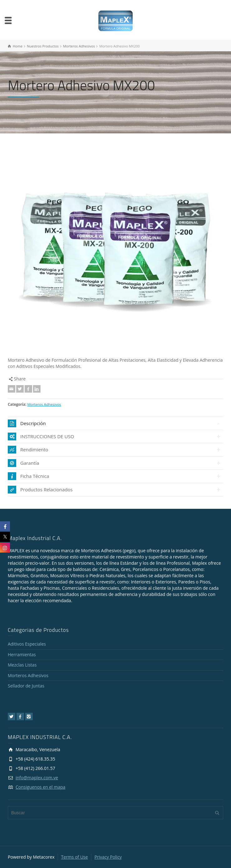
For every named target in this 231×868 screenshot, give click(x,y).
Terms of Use (75, 857)
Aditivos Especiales (27, 644)
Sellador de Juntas (26, 686)
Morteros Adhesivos (44, 404)
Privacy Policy (108, 857)
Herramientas (22, 655)
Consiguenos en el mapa (41, 787)
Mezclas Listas (22, 665)
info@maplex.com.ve (37, 778)
